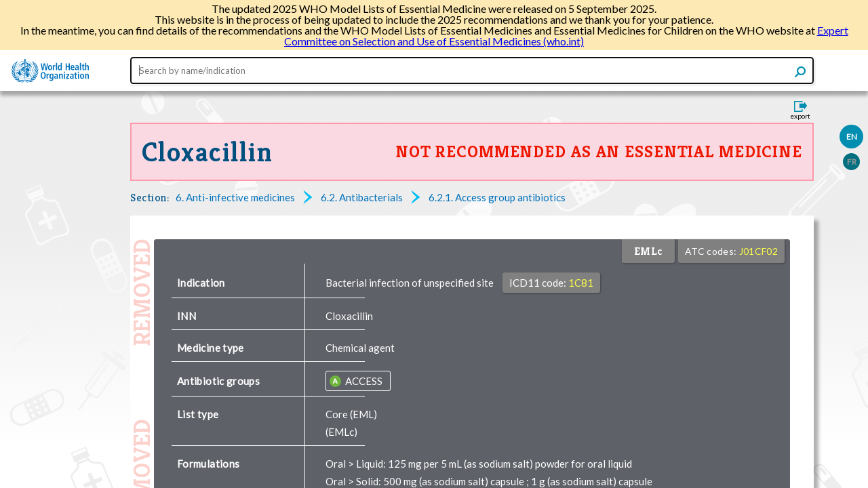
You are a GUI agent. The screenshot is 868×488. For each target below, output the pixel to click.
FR (852, 162)
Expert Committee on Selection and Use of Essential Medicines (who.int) (566, 36)
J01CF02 (758, 251)
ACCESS (363, 381)
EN (852, 137)
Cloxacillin (208, 152)
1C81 (581, 283)
